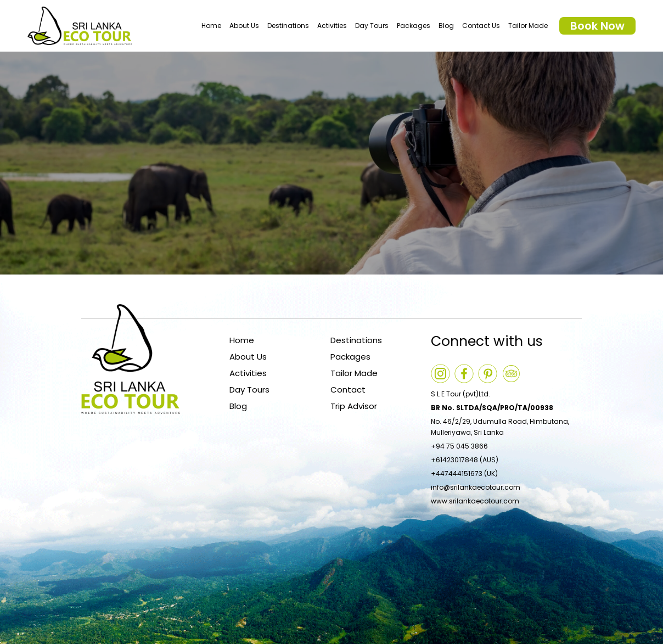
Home (211, 26)
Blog (446, 26)
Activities (332, 26)
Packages (414, 26)
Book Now (597, 26)
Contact (348, 390)
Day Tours (372, 26)
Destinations (288, 26)
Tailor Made (528, 26)
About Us (244, 26)
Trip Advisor (354, 406)
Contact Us (481, 26)
